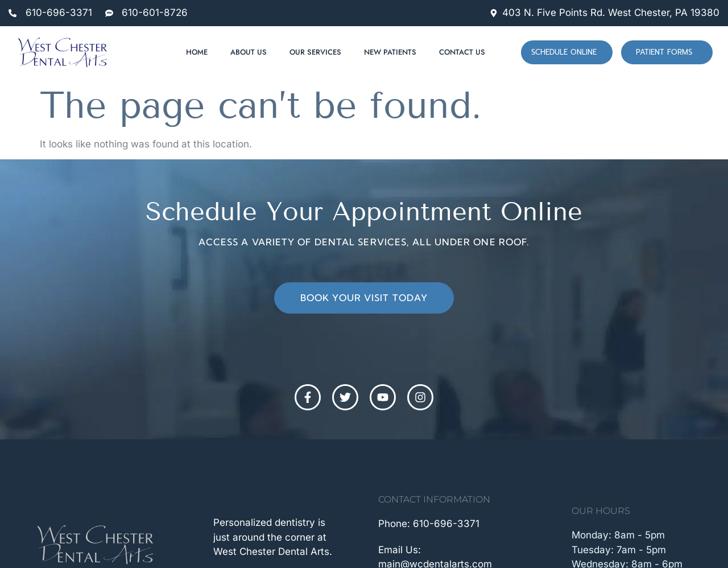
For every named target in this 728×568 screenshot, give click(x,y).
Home (197, 52)
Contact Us (462, 52)
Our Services (315, 52)
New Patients (390, 52)
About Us (249, 52)
